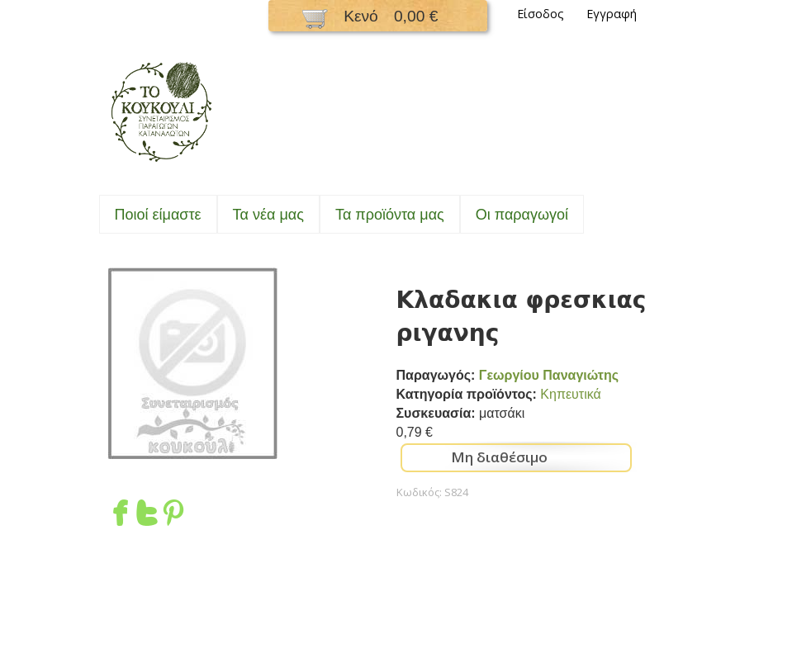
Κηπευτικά (570, 394)
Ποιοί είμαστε (158, 215)
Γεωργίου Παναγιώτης (549, 375)
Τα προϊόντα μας (390, 215)
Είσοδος (541, 14)
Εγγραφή (612, 14)
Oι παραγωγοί (522, 215)
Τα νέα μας (268, 215)
